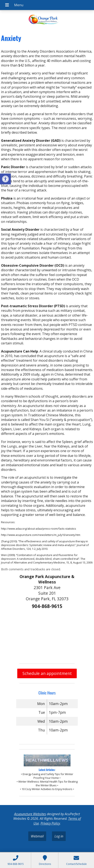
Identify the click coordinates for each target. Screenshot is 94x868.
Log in (59, 836)
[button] (5, 179)
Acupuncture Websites (30, 814)
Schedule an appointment (47, 673)
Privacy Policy (50, 823)
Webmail (37, 836)
